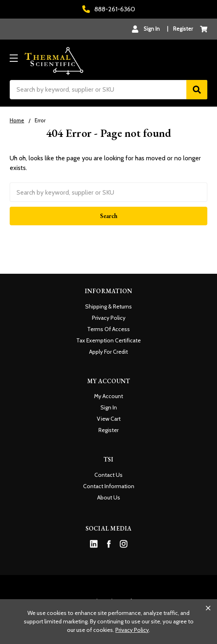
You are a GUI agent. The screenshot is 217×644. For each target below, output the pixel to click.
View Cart (109, 419)
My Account (108, 396)
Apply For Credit (108, 352)
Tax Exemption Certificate (108, 340)
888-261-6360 (109, 9)
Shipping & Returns (108, 306)
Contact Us (108, 475)
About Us (109, 497)
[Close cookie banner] (208, 608)
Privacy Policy (109, 318)
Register (183, 29)
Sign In (109, 407)
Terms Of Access (108, 329)
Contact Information (109, 486)
